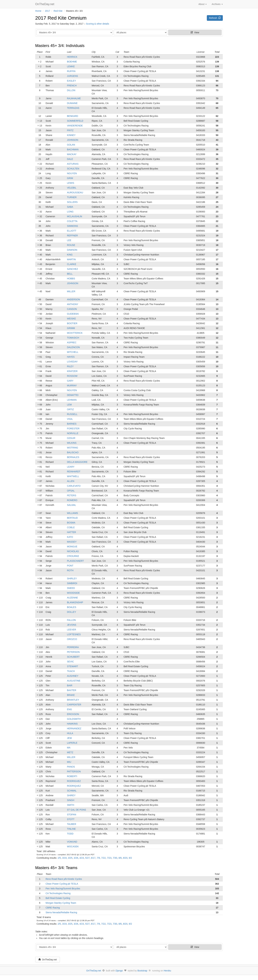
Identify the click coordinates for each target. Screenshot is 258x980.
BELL (70, 274)
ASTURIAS (73, 164)
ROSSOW (72, 376)
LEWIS (71, 183)
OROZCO (72, 639)
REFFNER (72, 236)
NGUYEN (72, 173)
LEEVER (71, 630)
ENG (69, 709)
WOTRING (73, 448)
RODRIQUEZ (74, 786)
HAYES (71, 357)
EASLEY (71, 81)
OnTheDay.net (45, 4)
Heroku (167, 971)
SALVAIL (71, 505)
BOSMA (71, 523)
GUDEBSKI (73, 314)
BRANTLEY (73, 700)
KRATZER (72, 371)
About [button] (203, 4)
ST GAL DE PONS (77, 810)
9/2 (130, 858)
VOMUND (72, 842)
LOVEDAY (72, 362)
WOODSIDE (73, 593)
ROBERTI (72, 776)
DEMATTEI (73, 395)
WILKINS (72, 443)
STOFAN (72, 815)
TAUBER (72, 824)
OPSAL (71, 491)
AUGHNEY (73, 676)
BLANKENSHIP (75, 602)
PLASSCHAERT (75, 561)
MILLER (71, 291)
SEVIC (70, 662)
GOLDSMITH (74, 719)
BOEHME (72, 62)
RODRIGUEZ (74, 781)
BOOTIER (72, 323)
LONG (70, 212)
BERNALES (73, 457)
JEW (69, 738)
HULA (70, 733)
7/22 (103, 858)
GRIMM (71, 328)
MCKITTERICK (75, 333)
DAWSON (72, 250)
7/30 (115, 858)
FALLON (71, 620)
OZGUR (71, 438)
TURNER (72, 197)
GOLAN (71, 145)
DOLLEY (71, 612)
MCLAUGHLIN (75, 216)
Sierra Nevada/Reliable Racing (61, 912)
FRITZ (70, 130)
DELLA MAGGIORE (77, 462)
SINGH (71, 800)
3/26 (76, 858)
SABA (70, 207)
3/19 (64, 858)
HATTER (71, 532)
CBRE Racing (53, 908)
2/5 (59, 858)
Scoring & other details (97, 24)
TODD (70, 834)
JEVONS (72, 625)
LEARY (71, 467)
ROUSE (71, 245)
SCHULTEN (73, 169)
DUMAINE (72, 103)
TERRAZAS (73, 108)
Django (119, 971)
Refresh (215, 18)
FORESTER (73, 429)
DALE (70, 159)
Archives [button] (217, 4)
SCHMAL (72, 791)
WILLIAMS (72, 513)
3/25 (70, 858)
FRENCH (72, 86)
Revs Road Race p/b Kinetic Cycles (64, 879)
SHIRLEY (72, 579)
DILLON (71, 90)
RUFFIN (71, 71)
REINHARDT (74, 472)
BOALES (72, 607)
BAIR (70, 685)
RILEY (70, 366)
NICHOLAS (73, 551)
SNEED (71, 588)
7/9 (98, 858)
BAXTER (72, 690)
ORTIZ (70, 409)
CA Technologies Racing (58, 893)
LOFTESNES (74, 634)
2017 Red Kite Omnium (61, 18)
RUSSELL (72, 414)
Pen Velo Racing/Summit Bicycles (63, 889)
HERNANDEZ (74, 728)
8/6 (120, 858)
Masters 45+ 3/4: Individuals (60, 46)
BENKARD (73, 116)
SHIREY (71, 795)
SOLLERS (72, 202)
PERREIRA (73, 647)
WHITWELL (73, 476)
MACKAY (72, 154)
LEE (69, 240)
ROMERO (72, 500)
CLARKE (72, 264)
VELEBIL (72, 188)
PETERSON (73, 652)
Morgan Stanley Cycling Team (61, 903)
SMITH (71, 805)
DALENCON (73, 347)
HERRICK (72, 57)
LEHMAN (72, 400)
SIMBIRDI (72, 583)
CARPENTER (74, 705)
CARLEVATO (74, 486)
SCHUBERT (73, 657)
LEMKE (71, 66)
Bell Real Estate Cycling (58, 898)
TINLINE (71, 829)
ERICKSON (73, 714)
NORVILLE (73, 433)
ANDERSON (73, 299)
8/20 (125, 858)
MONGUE (72, 547)
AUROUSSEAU (75, 193)
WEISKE (71, 319)
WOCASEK (73, 846)
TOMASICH (73, 338)
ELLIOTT (72, 231)
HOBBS (71, 279)
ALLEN (71, 481)
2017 (47, 11)
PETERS (72, 495)
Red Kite (58, 11)
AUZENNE (72, 598)
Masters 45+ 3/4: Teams (56, 868)
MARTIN (71, 259)
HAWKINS (72, 724)
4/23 (82, 858)
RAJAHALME (74, 98)
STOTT (71, 819)
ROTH (70, 570)
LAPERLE (72, 743)
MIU (69, 762)
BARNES (72, 424)
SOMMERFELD (75, 121)
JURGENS (72, 76)
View (195, 32)
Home (38, 11)
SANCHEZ (72, 269)
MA (69, 748)
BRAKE (71, 695)
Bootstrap (142, 971)
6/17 (93, 858)
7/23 (109, 858)
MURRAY (72, 386)
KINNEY (71, 135)
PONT (70, 566)
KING (70, 255)
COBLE (71, 527)
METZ (70, 752)
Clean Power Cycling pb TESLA (62, 884)
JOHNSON (73, 140)
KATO (70, 537)
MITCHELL (73, 352)
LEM (69, 405)
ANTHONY (73, 304)
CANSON (72, 309)
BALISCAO (73, 452)
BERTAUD (72, 518)
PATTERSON (74, 772)
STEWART (73, 666)
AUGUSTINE (74, 681)
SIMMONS (72, 226)
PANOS (71, 767)
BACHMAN (73, 149)
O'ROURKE (73, 556)
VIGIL (70, 419)
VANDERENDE (75, 126)
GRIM (70, 178)
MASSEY (72, 542)
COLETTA (72, 221)
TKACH (71, 671)
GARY (70, 381)
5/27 (87, 858)
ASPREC (72, 342)
